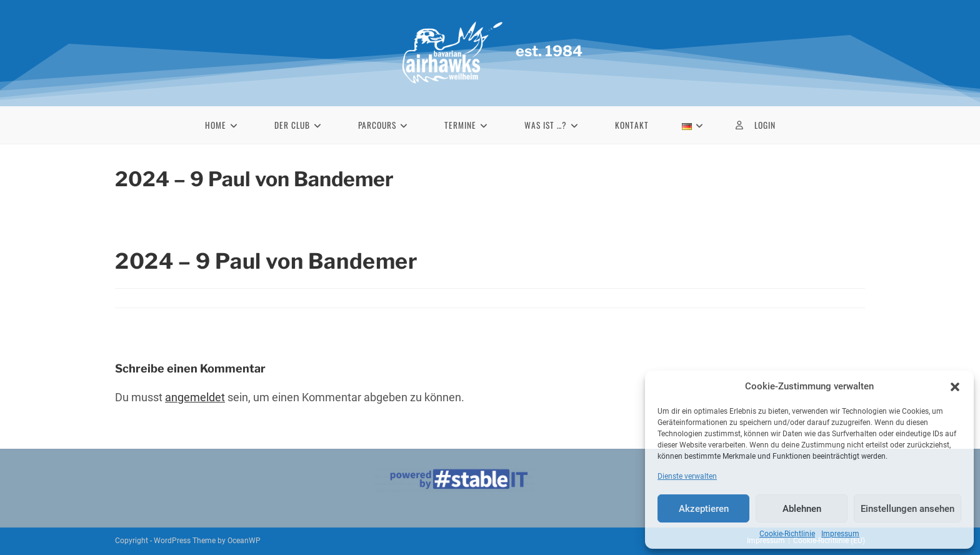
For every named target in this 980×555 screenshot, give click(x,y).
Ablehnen (802, 509)
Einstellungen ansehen (907, 509)
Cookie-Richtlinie (787, 534)
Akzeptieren (704, 509)
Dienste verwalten (687, 476)
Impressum (840, 534)
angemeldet (195, 397)
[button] (955, 387)
